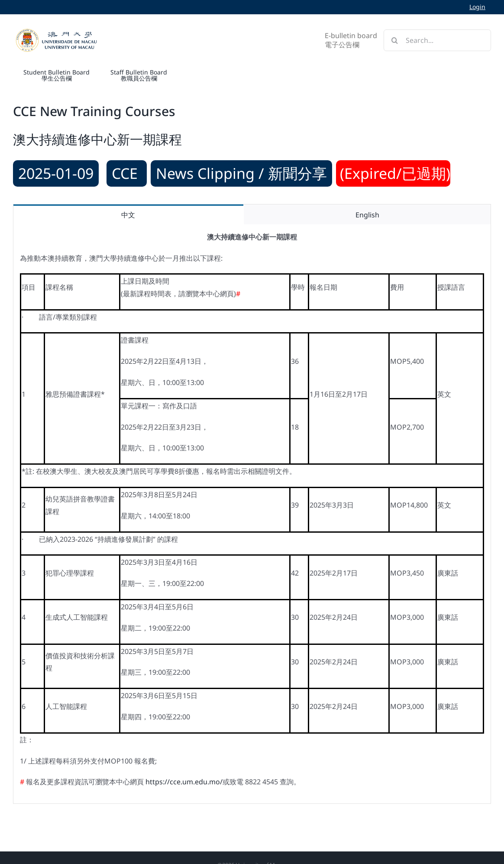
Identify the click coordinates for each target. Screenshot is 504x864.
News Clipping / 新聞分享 (241, 173)
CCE (127, 173)
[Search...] (437, 40)
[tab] (128, 215)
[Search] (394, 40)
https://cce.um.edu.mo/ (184, 782)
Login (477, 7)
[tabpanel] (252, 514)
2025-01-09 (56, 173)
